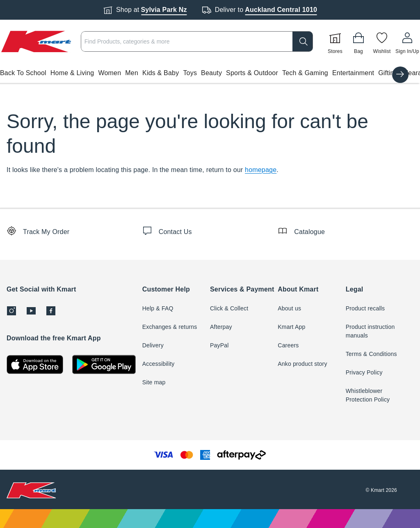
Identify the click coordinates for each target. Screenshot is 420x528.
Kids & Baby (161, 73)
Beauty (211, 73)
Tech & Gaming (305, 73)
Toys (190, 73)
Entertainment (353, 73)
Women (110, 73)
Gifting (388, 73)
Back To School (23, 73)
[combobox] (197, 41)
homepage (261, 170)
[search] (303, 41)
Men (132, 73)
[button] (210, 73)
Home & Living (72, 73)
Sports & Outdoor (252, 73)
